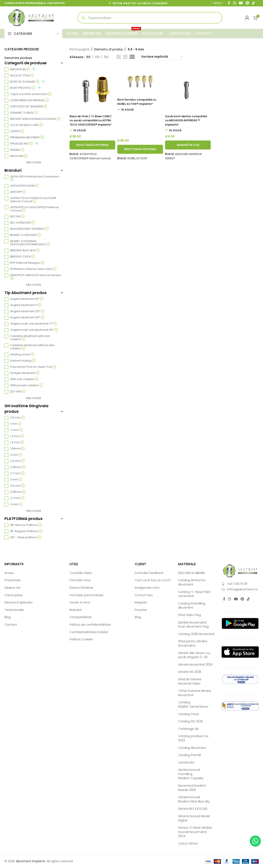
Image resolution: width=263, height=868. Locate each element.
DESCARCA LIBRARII (191, 573)
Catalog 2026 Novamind (196, 634)
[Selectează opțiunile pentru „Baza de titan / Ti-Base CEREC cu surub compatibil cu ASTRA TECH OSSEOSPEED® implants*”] (92, 149)
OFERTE (17, 131)
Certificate (186, 763)
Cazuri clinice (188, 844)
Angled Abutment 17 (26, 305)
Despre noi (12, 588)
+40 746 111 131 (237, 584)
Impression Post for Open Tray (33, 367)
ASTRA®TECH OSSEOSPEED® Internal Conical (34, 209)
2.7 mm (17, 474)
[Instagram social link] (230, 599)
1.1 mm (17, 430)
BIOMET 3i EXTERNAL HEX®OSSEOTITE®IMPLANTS (30, 243)
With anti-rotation (24, 379)
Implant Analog (23, 361)
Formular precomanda (86, 595)
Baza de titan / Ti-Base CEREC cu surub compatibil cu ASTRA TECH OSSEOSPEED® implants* (92, 122)
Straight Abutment (25, 373)
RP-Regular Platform (26, 531)
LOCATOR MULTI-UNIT (27, 125)
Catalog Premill (189, 755)
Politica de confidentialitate (90, 625)
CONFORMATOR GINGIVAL (30, 100)
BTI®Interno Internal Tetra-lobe (33, 269)
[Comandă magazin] (162, 57)
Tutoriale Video (81, 573)
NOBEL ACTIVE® (138, 162)
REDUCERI (19, 156)
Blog (8, 617)
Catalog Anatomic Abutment (192, 582)
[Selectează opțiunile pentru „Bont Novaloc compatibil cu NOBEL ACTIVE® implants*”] (140, 153)
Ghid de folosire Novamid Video (190, 681)
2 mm (16, 455)
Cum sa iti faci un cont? (153, 580)
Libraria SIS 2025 (190, 672)
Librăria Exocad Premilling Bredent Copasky (191, 774)
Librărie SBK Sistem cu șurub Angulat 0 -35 (194, 655)
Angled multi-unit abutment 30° (34, 330)
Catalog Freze (188, 714)
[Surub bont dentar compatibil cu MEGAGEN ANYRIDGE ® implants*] (188, 89)
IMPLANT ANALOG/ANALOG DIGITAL (35, 119)
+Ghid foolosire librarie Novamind (195, 693)
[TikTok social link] (248, 599)
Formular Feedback (149, 573)
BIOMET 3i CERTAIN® (25, 235)
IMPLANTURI (23, 69)
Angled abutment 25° (27, 318)
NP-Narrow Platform (26, 525)
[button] (188, 149)
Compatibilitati (81, 617)
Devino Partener (81, 588)
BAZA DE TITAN (22, 76)
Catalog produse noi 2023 (193, 738)
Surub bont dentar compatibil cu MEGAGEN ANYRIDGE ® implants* (184, 120)
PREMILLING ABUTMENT (27, 138)
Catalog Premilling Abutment (192, 606)
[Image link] (240, 571)
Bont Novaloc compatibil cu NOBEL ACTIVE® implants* (139, 102)
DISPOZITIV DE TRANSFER (29, 107)
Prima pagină (79, 49)
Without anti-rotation (27, 386)
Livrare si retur (80, 602)
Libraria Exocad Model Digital (194, 818)
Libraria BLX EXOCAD (193, 809)
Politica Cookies (81, 639)
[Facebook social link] (224, 599)
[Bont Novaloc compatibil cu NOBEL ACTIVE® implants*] (140, 81)
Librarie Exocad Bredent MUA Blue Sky (194, 799)
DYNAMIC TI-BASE (24, 113)
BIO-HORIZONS (23, 223)
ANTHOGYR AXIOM (25, 186)
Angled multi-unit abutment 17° (33, 324)
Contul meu (144, 595)
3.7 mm (17, 498)
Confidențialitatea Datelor (89, 632)
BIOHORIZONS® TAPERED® (29, 229)
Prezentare (13, 580)
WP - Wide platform (26, 538)
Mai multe (34, 162)
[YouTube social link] (236, 599)
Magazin (141, 602)
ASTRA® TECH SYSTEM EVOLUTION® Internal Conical (33, 200)
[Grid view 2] (118, 57)
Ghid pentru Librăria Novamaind (193, 643)
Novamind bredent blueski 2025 (192, 788)
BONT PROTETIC (26, 88)
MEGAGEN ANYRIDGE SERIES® (185, 160)
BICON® (17, 217)
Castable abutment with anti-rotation (31, 338)
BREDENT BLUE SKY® (25, 251)
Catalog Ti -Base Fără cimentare (194, 594)
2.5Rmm (18, 467)
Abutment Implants (31, 861)
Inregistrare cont (147, 588)
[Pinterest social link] (242, 599)
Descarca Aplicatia (18, 602)
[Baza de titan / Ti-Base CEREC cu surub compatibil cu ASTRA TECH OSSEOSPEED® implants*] (92, 89)
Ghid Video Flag (190, 615)
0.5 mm (17, 418)
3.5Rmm (18, 492)
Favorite (141, 610)
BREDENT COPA (23, 257)
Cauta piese (14, 595)
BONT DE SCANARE (28, 82)
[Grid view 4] (132, 57)
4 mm (16, 504)
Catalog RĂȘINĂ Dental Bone (193, 705)
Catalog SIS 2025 (190, 721)
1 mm (16, 424)
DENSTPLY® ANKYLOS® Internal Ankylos (36, 277)
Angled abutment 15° (27, 299)
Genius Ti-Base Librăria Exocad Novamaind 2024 (195, 832)
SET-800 (18, 392)
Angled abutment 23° (27, 311)
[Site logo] (31, 17)
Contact (11, 625)
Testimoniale (14, 610)
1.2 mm (17, 436)
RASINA (17, 150)
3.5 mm (17, 486)
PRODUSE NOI (24, 144)
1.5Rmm (17, 449)
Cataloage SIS (188, 729)
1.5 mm (17, 443)
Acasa (9, 573)
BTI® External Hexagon (27, 263)
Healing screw (22, 355)
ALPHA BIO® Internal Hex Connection (35, 178)
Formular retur (80, 580)
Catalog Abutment (192, 748)
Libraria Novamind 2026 (195, 665)
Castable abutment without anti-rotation (33, 347)
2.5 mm (17, 461)
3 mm (16, 480)
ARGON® (18, 192)
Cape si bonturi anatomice (31, 94)
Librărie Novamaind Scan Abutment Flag (193, 625)
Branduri (76, 610)
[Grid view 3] (125, 57)
